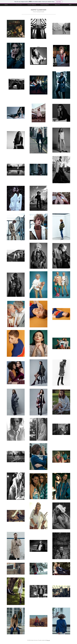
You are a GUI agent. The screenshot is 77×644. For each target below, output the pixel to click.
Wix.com (48, 640)
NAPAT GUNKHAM (39, 10)
